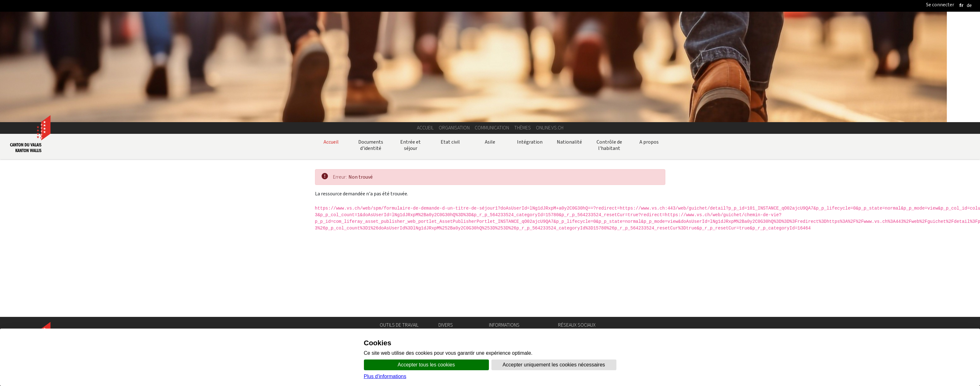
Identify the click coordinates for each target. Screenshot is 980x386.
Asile (490, 142)
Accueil (425, 128)
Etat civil (450, 142)
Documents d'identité (371, 145)
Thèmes (523, 128)
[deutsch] (969, 5)
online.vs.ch (550, 128)
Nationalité (569, 142)
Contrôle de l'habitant (609, 145)
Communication (492, 128)
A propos (649, 142)
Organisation (454, 128)
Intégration (530, 142)
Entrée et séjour (410, 145)
